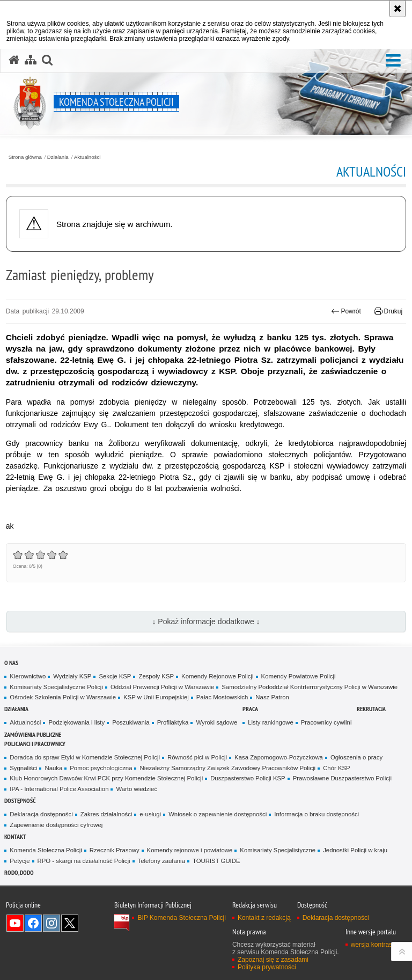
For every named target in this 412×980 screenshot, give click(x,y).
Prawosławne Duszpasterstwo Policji (342, 778)
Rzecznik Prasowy (115, 850)
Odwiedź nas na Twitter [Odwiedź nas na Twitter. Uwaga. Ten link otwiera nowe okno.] (70, 923)
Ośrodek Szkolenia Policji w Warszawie (63, 697)
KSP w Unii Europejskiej (156, 697)
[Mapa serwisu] (31, 60)
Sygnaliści (23, 768)
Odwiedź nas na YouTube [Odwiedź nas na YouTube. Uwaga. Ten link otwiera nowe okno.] (15, 923)
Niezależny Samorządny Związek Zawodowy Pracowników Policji (227, 768)
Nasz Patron (272, 697)
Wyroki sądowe (216, 722)
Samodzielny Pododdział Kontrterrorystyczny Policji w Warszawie (310, 687)
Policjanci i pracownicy (35, 744)
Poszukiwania (131, 722)
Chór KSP (337, 768)
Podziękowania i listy (76, 722)
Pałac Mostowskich (222, 697)
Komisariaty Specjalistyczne (278, 850)
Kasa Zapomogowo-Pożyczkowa (279, 757)
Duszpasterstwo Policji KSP (248, 778)
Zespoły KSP (156, 676)
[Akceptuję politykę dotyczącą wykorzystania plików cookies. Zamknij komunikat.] (398, 9)
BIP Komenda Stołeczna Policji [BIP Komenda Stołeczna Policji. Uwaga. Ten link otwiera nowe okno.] (182, 918)
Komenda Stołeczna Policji (46, 850)
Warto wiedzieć (137, 789)
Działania (58, 157)
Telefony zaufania (161, 861)
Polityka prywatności (267, 967)
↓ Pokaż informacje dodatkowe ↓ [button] (206, 621)
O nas (11, 663)
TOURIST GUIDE (216, 861)
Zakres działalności (106, 814)
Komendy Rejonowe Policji (218, 676)
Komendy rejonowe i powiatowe (190, 850)
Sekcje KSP (115, 676)
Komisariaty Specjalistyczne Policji (56, 687)
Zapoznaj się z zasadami (273, 960)
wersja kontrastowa (378, 945)
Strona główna (25, 157)
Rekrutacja (371, 709)
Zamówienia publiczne (33, 734)
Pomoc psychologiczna (101, 768)
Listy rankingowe (271, 722)
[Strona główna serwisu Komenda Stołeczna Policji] (14, 60)
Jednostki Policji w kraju (355, 850)
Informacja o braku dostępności (317, 814)
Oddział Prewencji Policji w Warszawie (162, 687)
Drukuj (388, 311)
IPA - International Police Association (59, 789)
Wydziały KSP (72, 676)
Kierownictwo (28, 676)
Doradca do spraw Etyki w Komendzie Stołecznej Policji (85, 757)
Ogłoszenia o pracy (356, 757)
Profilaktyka (173, 722)
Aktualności (87, 157)
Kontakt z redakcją (264, 918)
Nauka (53, 768)
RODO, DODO (19, 872)
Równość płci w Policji (197, 757)
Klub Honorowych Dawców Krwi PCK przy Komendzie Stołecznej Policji (106, 778)
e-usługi (150, 814)
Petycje (20, 861)
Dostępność (20, 800)
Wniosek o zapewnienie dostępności (218, 814)
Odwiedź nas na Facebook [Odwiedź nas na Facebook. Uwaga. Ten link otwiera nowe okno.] (33, 923)
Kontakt (15, 836)
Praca (250, 709)
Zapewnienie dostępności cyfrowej (56, 825)
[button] (393, 61)
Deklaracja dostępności (41, 814)
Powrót (346, 311)
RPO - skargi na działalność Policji (84, 861)
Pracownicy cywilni (326, 722)
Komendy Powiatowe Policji (299, 676)
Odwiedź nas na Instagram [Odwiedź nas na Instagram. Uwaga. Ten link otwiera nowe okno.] (51, 923)
